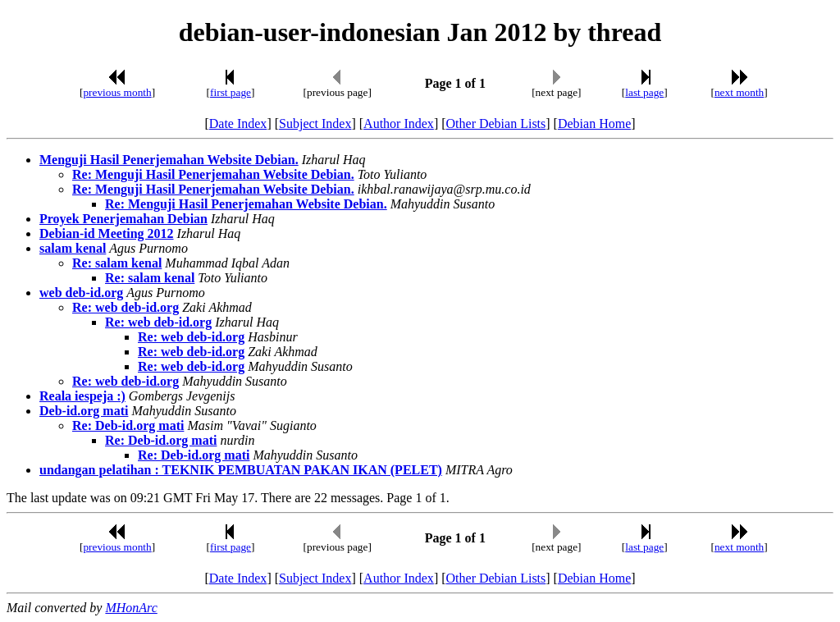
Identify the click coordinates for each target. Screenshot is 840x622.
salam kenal (73, 248)
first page (231, 92)
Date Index (238, 123)
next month (739, 92)
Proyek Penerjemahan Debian (123, 219)
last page (644, 92)
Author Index (399, 123)
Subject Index (315, 123)
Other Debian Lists (496, 123)
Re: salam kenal (117, 263)
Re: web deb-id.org (126, 307)
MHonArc (131, 608)
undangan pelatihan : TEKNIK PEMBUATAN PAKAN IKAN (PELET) (241, 470)
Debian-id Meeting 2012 (107, 233)
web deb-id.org (81, 293)
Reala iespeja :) (82, 396)
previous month (117, 92)
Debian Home (594, 123)
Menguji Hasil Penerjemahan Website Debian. (169, 160)
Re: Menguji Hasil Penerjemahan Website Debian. (213, 174)
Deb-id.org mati (84, 411)
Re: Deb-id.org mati (128, 425)
